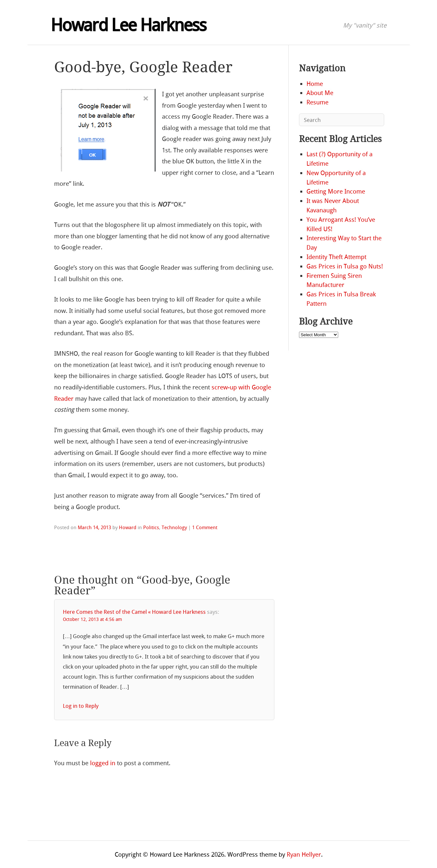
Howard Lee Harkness (128, 25)
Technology (174, 528)
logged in (103, 763)
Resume (317, 102)
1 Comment (205, 528)
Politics (151, 528)
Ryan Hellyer (304, 855)
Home (315, 84)
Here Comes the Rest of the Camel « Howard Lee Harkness (134, 612)
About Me (320, 93)
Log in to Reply (81, 706)
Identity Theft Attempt (336, 257)
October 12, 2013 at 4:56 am (92, 619)
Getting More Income (336, 191)
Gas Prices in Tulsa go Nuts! (345, 266)
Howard (128, 528)
